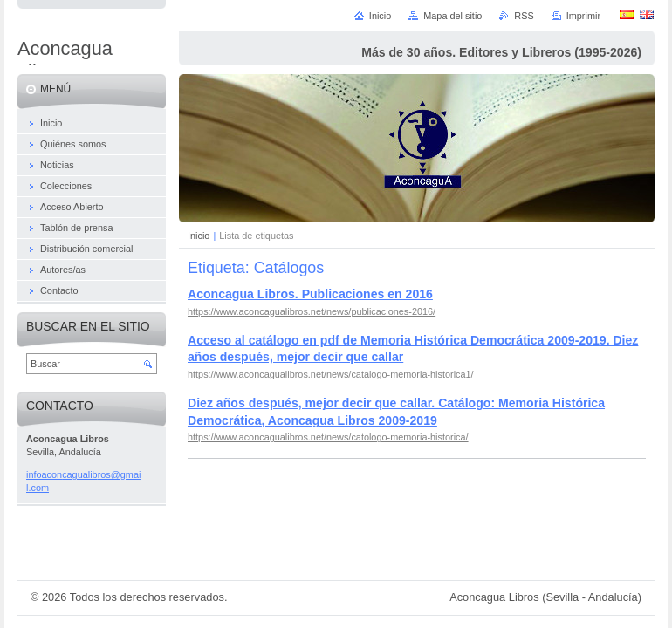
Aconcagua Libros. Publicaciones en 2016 (310, 294)
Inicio (199, 235)
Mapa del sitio (453, 16)
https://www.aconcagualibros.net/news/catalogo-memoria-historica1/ (331, 374)
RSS (524, 16)
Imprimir (583, 16)
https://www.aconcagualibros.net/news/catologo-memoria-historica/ (328, 437)
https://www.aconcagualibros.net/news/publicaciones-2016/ (312, 311)
